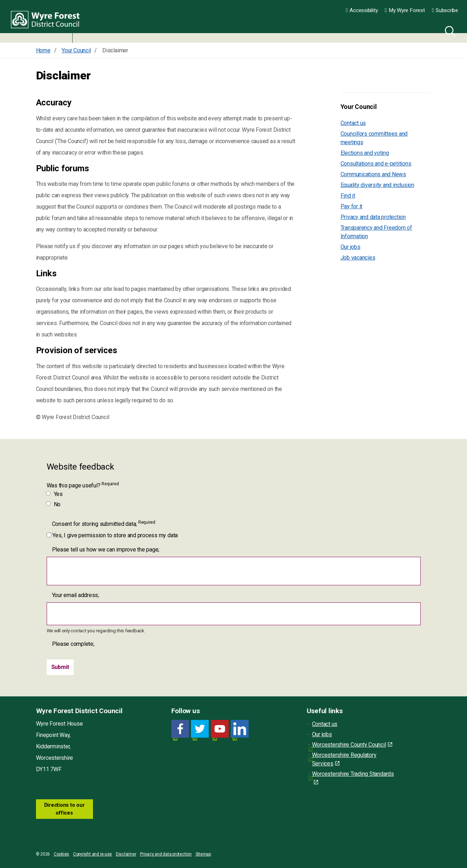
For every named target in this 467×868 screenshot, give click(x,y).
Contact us (353, 123)
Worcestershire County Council (352, 745)
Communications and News (373, 174)
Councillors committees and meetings (374, 138)
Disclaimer (126, 854)
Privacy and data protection (373, 217)
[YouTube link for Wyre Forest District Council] (220, 729)
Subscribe (445, 10)
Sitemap (203, 854)
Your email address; (76, 595)
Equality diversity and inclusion (377, 185)
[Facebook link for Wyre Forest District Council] (180, 729)
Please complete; (73, 644)
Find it (348, 196)
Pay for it (352, 206)
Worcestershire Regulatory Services (344, 759)
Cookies (61, 854)
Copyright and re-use (92, 854)
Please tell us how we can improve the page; (106, 550)
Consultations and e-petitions (376, 164)
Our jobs (351, 247)
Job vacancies (358, 258)
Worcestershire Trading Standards (353, 778)
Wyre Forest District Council (47, 21)
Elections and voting (365, 153)
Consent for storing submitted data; (104, 524)
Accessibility (362, 10)
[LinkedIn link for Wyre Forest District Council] (240, 729)
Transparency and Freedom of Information (377, 232)
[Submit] (60, 667)
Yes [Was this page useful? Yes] (55, 494)
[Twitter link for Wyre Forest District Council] (200, 729)
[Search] (449, 30)
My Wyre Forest (405, 10)
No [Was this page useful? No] (54, 504)
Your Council (359, 107)
